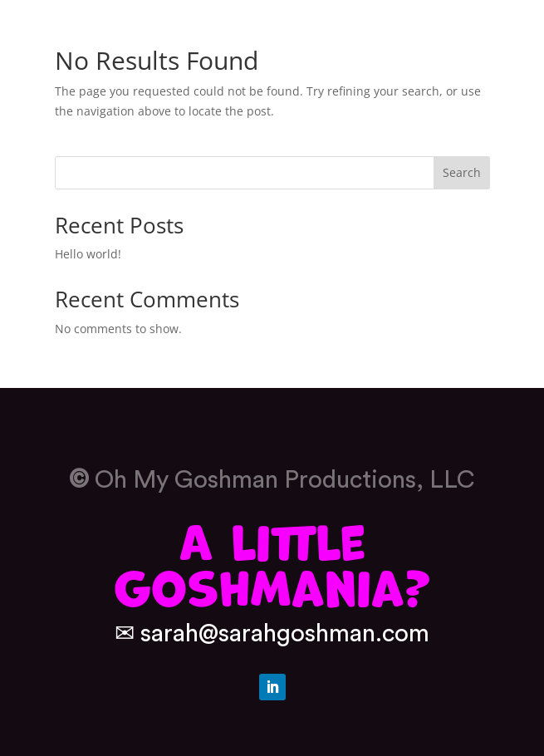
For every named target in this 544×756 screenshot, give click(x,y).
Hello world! (88, 254)
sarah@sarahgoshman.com (285, 634)
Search (462, 172)
